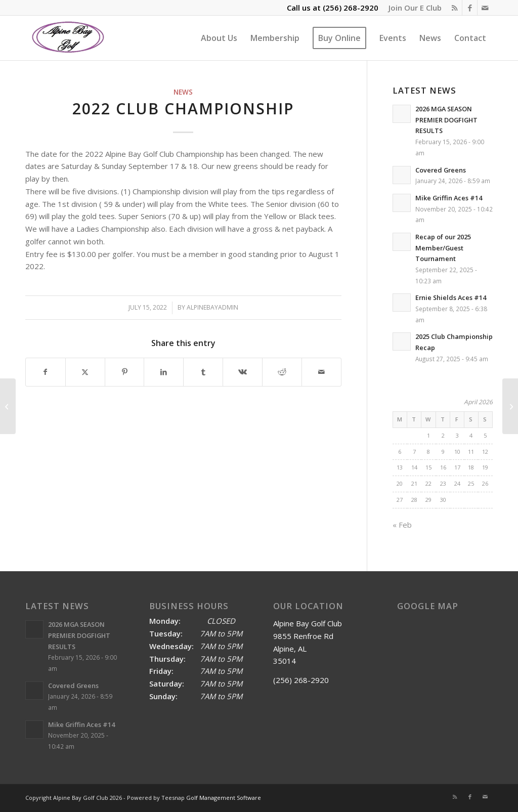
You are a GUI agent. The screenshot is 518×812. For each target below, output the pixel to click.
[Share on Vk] (243, 372)
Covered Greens (441, 170)
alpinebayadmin (212, 307)
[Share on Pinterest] (125, 372)
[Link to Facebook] (470, 8)
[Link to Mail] (485, 8)
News (183, 92)
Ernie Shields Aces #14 (451, 297)
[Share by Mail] (321, 372)
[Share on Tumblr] (203, 372)
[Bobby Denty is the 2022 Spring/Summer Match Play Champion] (8, 406)
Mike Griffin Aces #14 (449, 198)
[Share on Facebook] (46, 372)
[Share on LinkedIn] (164, 372)
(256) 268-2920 (351, 8)
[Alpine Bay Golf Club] (69, 38)
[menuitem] (413, 8)
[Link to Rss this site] (455, 8)
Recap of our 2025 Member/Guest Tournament (443, 248)
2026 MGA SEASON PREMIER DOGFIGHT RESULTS (446, 120)
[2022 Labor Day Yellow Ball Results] (510, 406)
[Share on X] (85, 372)
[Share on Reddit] (282, 372)
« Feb (402, 525)
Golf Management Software (224, 798)
